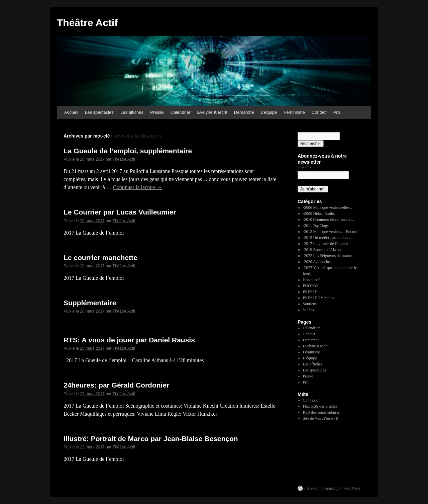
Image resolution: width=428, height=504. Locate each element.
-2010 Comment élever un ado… (329, 220)
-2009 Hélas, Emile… (320, 214)
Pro (337, 112)
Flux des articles (320, 406)
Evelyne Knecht (212, 112)
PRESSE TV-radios (319, 298)
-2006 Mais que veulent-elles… (328, 207)
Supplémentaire (90, 303)
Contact (319, 112)
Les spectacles (99, 112)
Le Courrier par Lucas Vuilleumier (120, 212)
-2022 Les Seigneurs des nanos (328, 256)
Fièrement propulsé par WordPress (332, 488)
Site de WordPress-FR (321, 418)
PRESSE (310, 292)
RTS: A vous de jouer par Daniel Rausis (129, 340)
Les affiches (132, 112)
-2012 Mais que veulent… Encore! (331, 232)
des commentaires (322, 412)
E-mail (305, 168)
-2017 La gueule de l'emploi (326, 244)
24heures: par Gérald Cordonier (116, 385)
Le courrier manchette (100, 258)
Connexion (312, 400)
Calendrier (181, 112)
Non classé (312, 280)
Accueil (71, 112)
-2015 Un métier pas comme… (328, 238)
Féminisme (294, 112)
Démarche (244, 112)
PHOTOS (311, 286)
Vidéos (308, 310)
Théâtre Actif (87, 23)
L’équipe (269, 112)
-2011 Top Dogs (316, 226)
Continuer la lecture (138, 187)
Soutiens (310, 304)
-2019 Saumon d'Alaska (322, 250)
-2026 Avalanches (317, 262)
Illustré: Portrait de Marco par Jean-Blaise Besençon (151, 439)
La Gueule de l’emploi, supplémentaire (128, 151)
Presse (157, 112)
